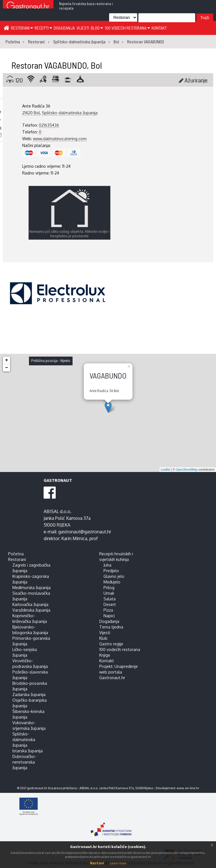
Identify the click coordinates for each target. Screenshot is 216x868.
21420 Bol (31, 113)
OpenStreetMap (187, 469)
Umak (109, 593)
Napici (109, 616)
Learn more (118, 863)
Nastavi (97, 863)
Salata (110, 599)
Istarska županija (28, 751)
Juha (107, 565)
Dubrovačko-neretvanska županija (24, 762)
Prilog (109, 587)
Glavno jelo (114, 576)
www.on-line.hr (188, 788)
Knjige (105, 655)
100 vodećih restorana (127, 28)
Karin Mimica (74, 538)
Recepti (43, 28)
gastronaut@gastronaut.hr (85, 532)
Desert (110, 604)
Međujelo (112, 582)
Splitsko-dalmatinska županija (70, 113)
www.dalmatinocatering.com (60, 138)
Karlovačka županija (30, 604)
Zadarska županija (29, 694)
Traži (205, 18)
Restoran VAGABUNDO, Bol (57, 65)
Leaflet (166, 469)
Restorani (22, 28)
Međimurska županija (31, 587)
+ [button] (7, 360)
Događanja (64, 28)
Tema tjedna (111, 627)
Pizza (108, 610)
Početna (16, 554)
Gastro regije (111, 644)
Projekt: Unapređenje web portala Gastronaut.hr (119, 672)
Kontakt (159, 28)
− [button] (7, 368)
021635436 (49, 125)
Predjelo (111, 571)
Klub (103, 638)
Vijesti (83, 28)
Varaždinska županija (31, 610)
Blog (97, 28)
